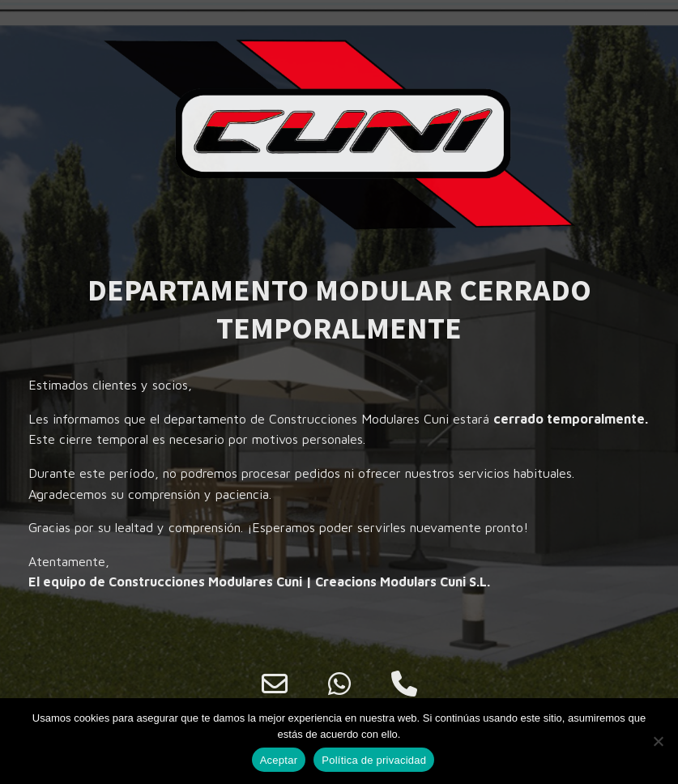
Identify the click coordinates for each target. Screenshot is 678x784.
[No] (658, 741)
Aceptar (279, 760)
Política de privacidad (374, 760)
